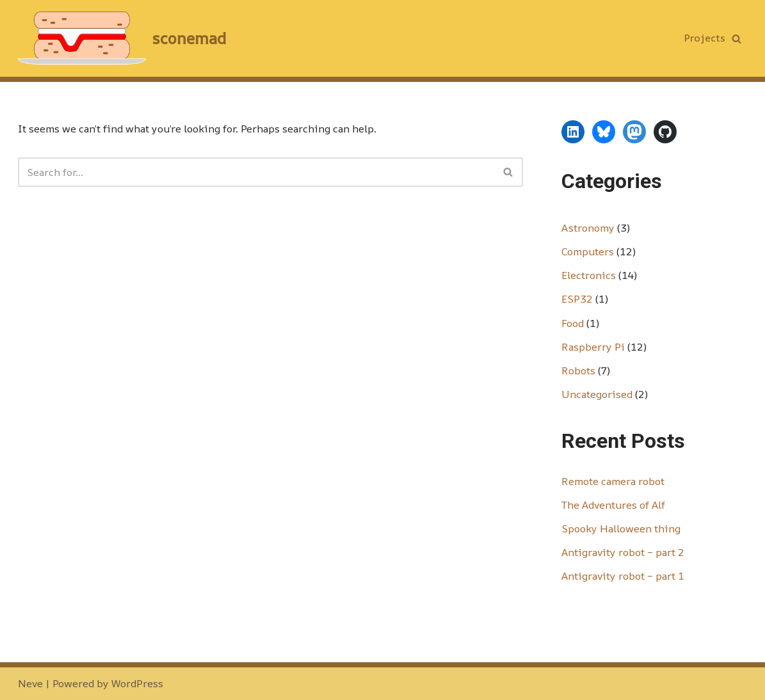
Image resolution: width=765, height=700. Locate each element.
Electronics (589, 275)
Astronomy (588, 228)
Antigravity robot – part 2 (623, 552)
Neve (30, 683)
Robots (578, 370)
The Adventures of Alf (613, 505)
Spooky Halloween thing (621, 529)
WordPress (137, 683)
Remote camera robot (613, 481)
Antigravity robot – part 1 (623, 576)
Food (573, 323)
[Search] (737, 39)
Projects (705, 38)
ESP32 (577, 299)
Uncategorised (597, 394)
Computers (588, 251)
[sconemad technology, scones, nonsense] (122, 38)
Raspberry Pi (593, 347)
